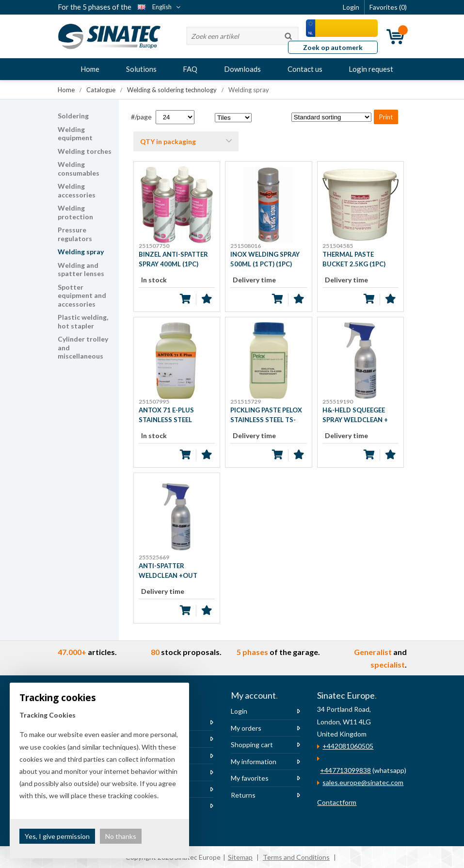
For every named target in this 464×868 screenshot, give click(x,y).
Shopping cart (252, 745)
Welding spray (81, 252)
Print (386, 117)
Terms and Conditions (296, 857)
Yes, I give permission (57, 836)
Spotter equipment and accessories (82, 295)
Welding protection (75, 212)
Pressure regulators (75, 234)
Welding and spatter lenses (81, 270)
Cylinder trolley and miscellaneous (83, 347)
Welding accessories (77, 190)
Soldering (73, 116)
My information (254, 762)
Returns (243, 795)
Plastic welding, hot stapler (83, 321)
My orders (246, 728)
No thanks (121, 836)
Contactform (337, 802)
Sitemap (240, 857)
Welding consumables (79, 169)
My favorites (250, 778)
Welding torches (85, 151)
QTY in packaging (168, 141)
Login (239, 711)
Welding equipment (75, 134)
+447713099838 (345, 770)
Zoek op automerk (333, 47)
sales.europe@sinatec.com (363, 782)
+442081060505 (348, 746)
